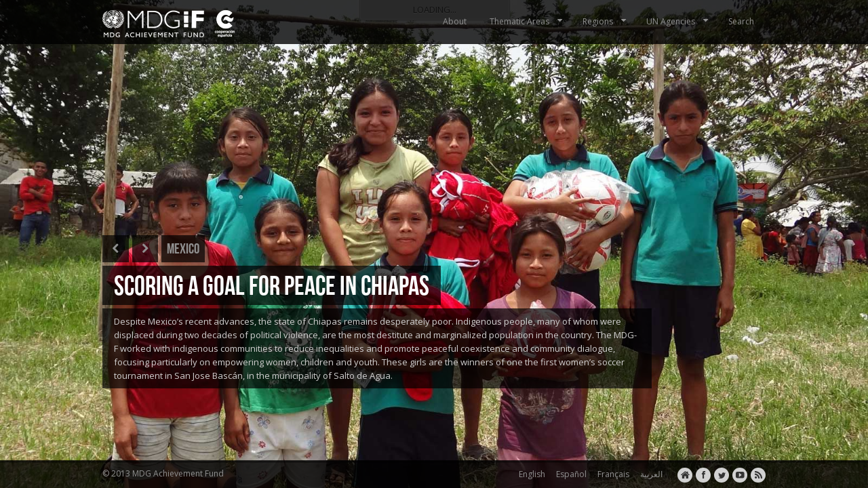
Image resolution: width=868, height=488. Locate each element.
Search (741, 21)
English (530, 474)
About (455, 21)
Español (569, 474)
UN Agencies (678, 21)
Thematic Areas (527, 21)
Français (611, 474)
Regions (606, 21)
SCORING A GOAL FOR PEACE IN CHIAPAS (272, 285)
